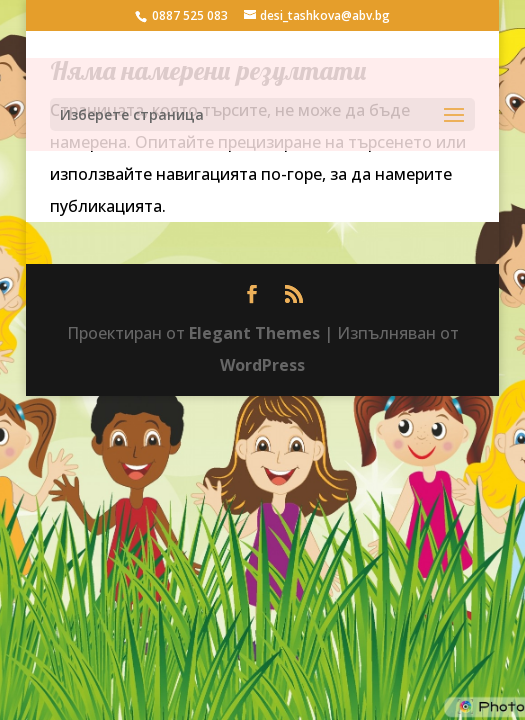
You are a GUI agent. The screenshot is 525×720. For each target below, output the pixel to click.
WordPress (262, 365)
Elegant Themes (254, 333)
